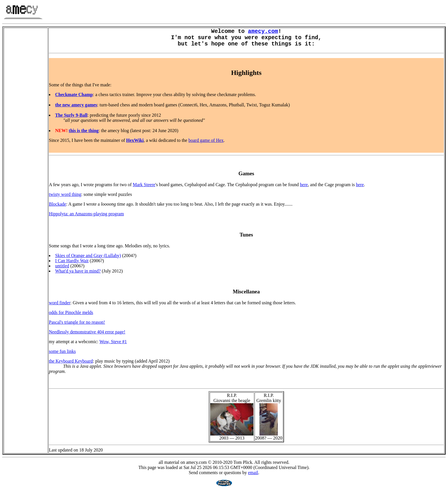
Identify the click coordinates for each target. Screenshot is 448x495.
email (253, 477)
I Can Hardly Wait (72, 265)
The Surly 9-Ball (71, 119)
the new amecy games (76, 109)
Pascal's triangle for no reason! (77, 326)
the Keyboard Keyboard (71, 365)
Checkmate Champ (74, 99)
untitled (62, 270)
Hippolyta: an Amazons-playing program (86, 218)
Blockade (57, 208)
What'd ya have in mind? (78, 275)
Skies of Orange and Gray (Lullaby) (88, 260)
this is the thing (84, 135)
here (304, 189)
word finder (60, 307)
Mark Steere (144, 189)
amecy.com (263, 32)
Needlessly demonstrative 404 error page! (87, 336)
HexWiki (135, 145)
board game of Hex (206, 145)
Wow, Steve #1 (113, 346)
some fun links (62, 356)
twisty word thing (65, 199)
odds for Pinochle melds (71, 317)
